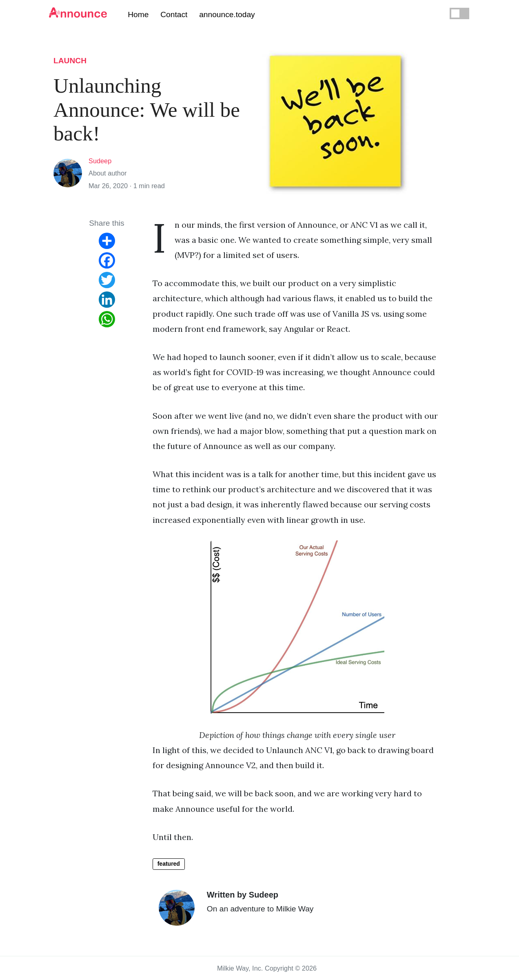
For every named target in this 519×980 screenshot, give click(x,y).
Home (138, 14)
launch (70, 61)
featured (169, 864)
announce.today (227, 14)
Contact (174, 14)
